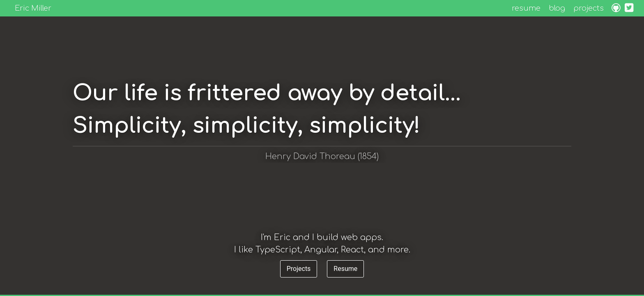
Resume (345, 269)
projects (589, 8)
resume (526, 8)
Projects (299, 269)
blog (557, 8)
